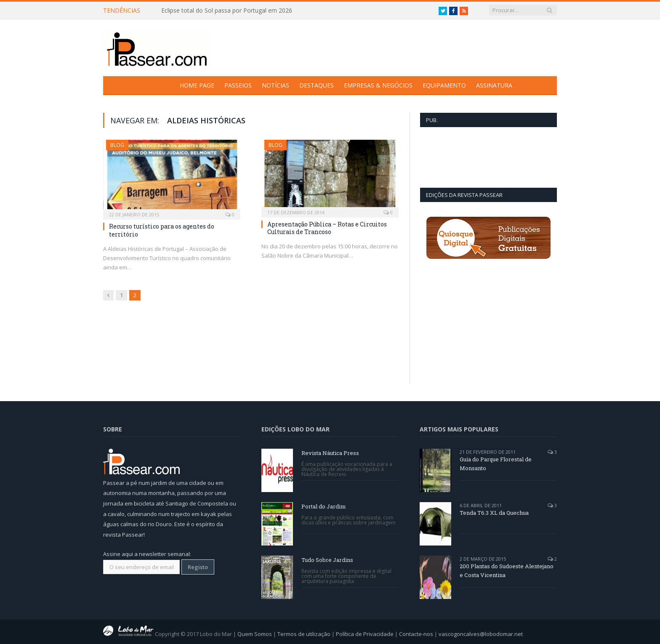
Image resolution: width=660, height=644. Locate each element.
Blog (117, 145)
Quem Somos (255, 634)
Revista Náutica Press (330, 453)
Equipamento (444, 85)
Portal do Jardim (324, 506)
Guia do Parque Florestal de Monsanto (496, 464)
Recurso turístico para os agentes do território (162, 230)
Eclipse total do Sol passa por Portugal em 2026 (227, 11)
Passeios (238, 85)
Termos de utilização (304, 634)
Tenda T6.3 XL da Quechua (494, 513)
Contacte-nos (416, 634)
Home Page (197, 85)
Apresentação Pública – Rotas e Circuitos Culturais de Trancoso (327, 228)
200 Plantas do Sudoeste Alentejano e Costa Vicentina (507, 571)
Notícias (275, 85)
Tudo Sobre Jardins (327, 560)
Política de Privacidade (365, 634)
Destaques (317, 85)
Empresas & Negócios (378, 85)
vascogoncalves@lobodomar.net (481, 634)
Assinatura (494, 85)
